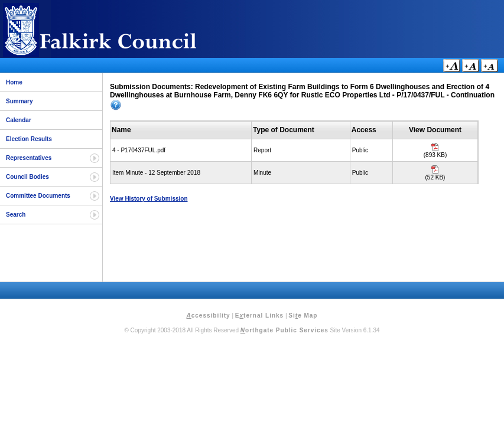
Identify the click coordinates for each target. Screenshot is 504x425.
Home (14, 82)
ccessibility (209, 316)
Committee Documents (38, 196)
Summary (19, 101)
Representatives (29, 158)
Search (16, 215)
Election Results (29, 139)
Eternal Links (259, 316)
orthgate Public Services (284, 330)
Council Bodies (27, 177)
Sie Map (303, 316)
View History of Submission (149, 199)
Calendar (19, 120)
